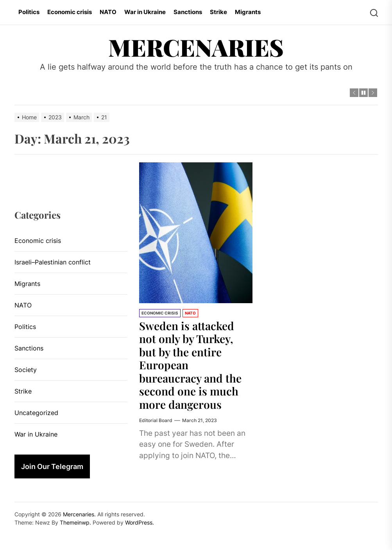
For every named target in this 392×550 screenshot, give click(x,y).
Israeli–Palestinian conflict (53, 262)
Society (26, 370)
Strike (218, 12)
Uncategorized (36, 413)
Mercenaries (196, 47)
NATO (108, 12)
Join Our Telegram (52, 466)
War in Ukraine (145, 12)
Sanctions (188, 12)
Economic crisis (70, 12)
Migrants (248, 12)
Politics (29, 12)
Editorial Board (156, 420)
